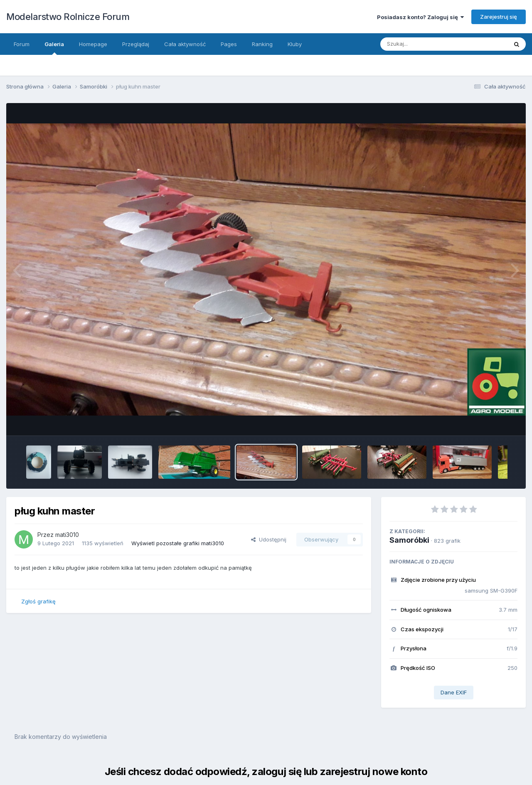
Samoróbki (409, 540)
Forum (22, 44)
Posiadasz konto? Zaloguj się (420, 17)
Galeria (54, 48)
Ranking (262, 44)
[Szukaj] (436, 44)
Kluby (295, 44)
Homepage (93, 44)
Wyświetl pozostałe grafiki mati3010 (178, 543)
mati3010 (67, 535)
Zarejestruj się (499, 17)
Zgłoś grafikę (38, 601)
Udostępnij (269, 539)
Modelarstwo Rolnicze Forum (68, 17)
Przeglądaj (136, 44)
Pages (229, 44)
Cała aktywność (185, 44)
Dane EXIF (454, 692)
